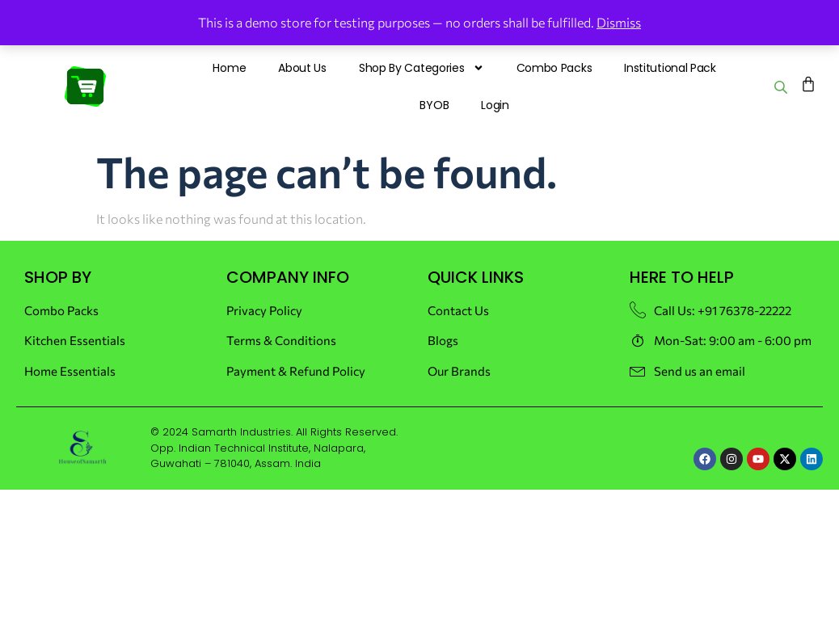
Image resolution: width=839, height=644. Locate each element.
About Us (302, 68)
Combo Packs (554, 68)
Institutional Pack (670, 68)
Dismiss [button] (619, 22)
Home (229, 68)
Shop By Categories (422, 68)
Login (495, 105)
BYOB (434, 105)
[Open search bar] (782, 87)
